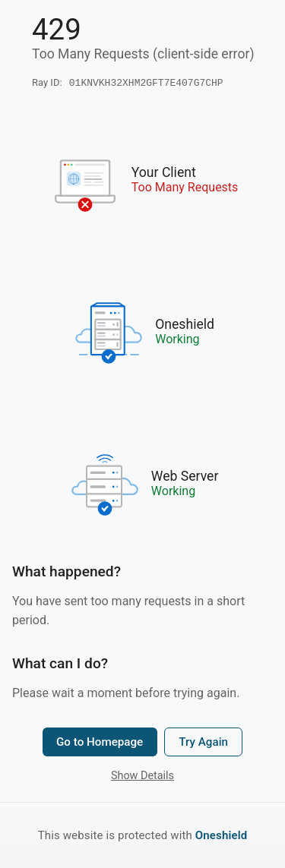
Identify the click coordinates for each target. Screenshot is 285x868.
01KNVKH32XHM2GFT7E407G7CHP (146, 84)
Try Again (203, 743)
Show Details (142, 777)
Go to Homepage (100, 743)
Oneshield (222, 835)
